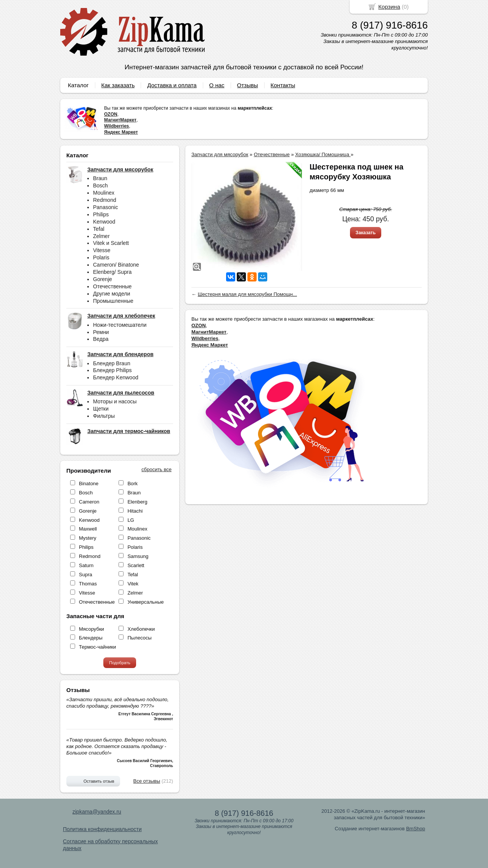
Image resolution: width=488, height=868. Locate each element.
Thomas (88, 584)
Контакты (283, 85)
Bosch (100, 185)
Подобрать (120, 663)
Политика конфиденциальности (102, 829)
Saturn (86, 565)
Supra (86, 575)
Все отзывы (147, 781)
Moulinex (104, 193)
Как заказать (118, 85)
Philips (101, 214)
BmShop (416, 829)
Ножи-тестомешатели (120, 325)
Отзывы (248, 85)
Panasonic (105, 207)
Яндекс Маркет (121, 132)
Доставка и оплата (172, 85)
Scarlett (136, 565)
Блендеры (91, 638)
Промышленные (113, 301)
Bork (132, 484)
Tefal (99, 229)
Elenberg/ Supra (112, 272)
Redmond (105, 200)
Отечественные (112, 286)
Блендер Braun (112, 363)
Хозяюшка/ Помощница (323, 154)
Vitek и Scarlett (111, 243)
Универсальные (145, 602)
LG (131, 520)
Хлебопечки (141, 629)
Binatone (89, 484)
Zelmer (101, 236)
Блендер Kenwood (116, 377)
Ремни (101, 332)
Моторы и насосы (115, 401)
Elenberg (137, 502)
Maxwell (88, 529)
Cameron (89, 502)
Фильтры (104, 416)
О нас (217, 85)
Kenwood (104, 222)
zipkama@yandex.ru (97, 812)
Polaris (101, 257)
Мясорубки (91, 629)
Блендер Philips (112, 370)
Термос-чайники (97, 647)
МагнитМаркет (120, 120)
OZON (111, 114)
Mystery (88, 538)
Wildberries (116, 126)
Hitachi (135, 511)
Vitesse (102, 250)
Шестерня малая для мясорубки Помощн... (247, 294)
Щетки (101, 409)
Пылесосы (139, 638)
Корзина (389, 7)
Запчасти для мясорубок (220, 154)
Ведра (101, 339)
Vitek (133, 584)
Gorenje (103, 279)
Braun (100, 178)
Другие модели (112, 294)
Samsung (138, 556)
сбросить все (157, 469)
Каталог (78, 85)
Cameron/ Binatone (116, 265)
